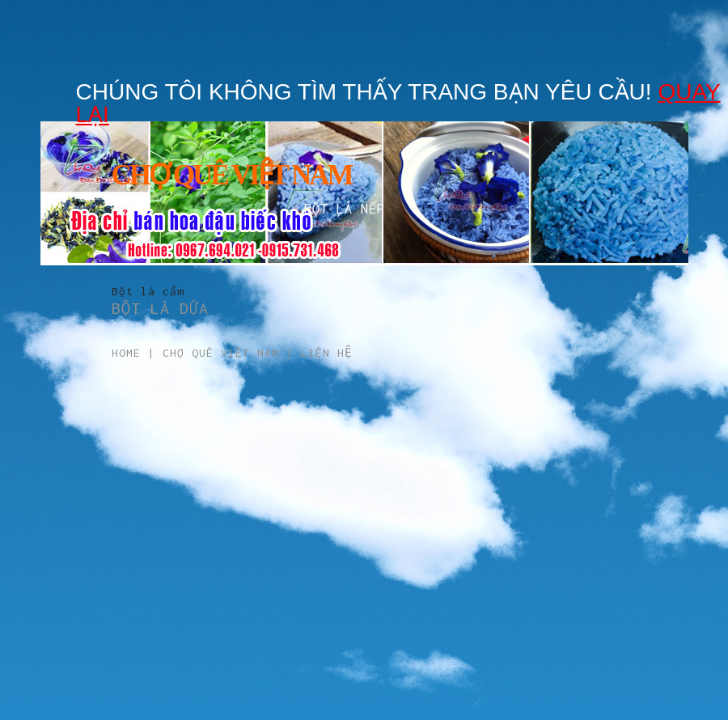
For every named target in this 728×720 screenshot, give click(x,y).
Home (126, 353)
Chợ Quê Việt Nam (221, 353)
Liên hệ (326, 353)
